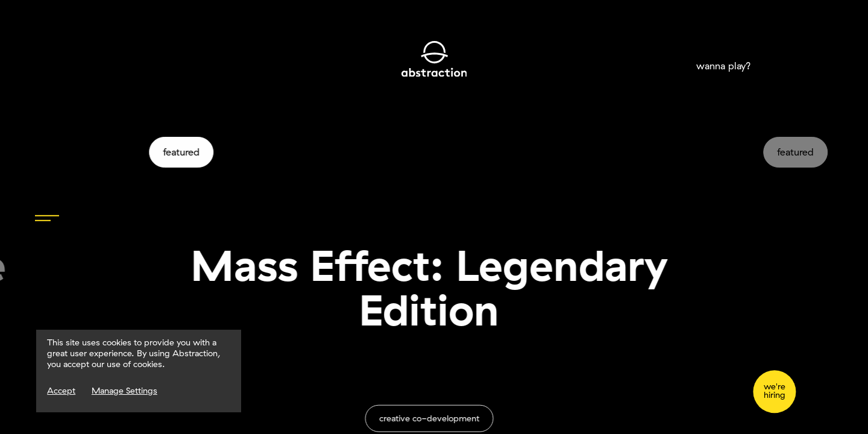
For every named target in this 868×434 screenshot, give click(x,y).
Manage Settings (124, 391)
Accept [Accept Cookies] (61, 391)
